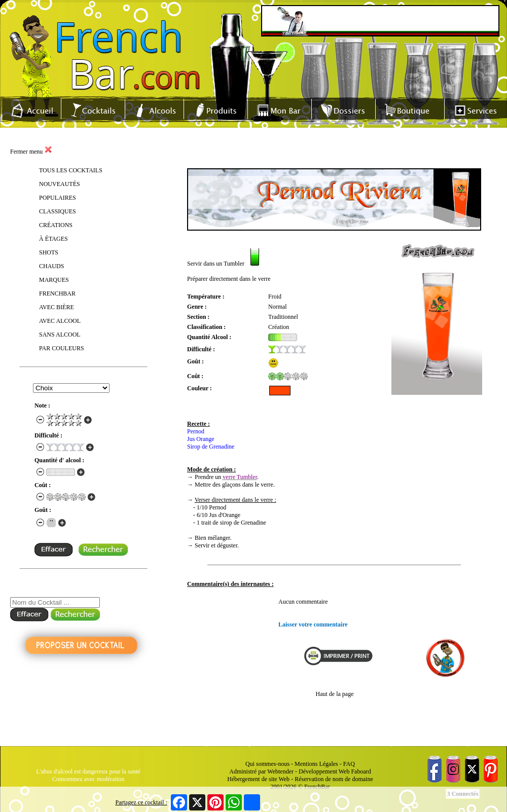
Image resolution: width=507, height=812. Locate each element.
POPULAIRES (58, 198)
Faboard (361, 771)
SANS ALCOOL (60, 335)
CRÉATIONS (56, 225)
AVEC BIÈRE (57, 307)
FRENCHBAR (57, 293)
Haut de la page (335, 694)
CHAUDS (51, 266)
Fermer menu (31, 152)
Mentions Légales (316, 764)
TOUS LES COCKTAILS (71, 170)
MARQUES (54, 280)
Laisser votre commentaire (313, 624)
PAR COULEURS (62, 348)
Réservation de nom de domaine (334, 779)
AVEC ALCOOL (60, 321)
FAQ (349, 764)
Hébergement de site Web (258, 779)
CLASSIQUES (58, 211)
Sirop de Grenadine (211, 447)
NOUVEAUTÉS (60, 184)
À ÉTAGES (53, 239)
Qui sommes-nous (267, 764)
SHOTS (49, 252)
